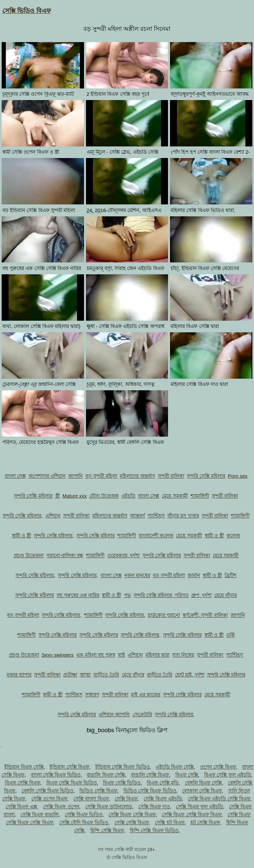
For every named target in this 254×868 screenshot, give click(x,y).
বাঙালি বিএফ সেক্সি (106, 775)
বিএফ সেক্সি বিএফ (23, 783)
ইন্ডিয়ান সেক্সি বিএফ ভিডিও (123, 767)
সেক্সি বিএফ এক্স (21, 807)
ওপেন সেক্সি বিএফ (218, 767)
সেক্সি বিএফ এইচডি (163, 799)
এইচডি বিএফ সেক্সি (175, 767)
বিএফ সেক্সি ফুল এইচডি (228, 775)
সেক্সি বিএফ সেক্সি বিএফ (132, 814)
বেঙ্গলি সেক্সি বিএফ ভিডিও (48, 791)
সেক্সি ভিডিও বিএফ (27, 11)
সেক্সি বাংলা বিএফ (91, 799)
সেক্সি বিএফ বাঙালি (40, 814)
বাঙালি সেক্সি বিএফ (150, 775)
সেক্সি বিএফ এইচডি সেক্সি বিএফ (219, 799)
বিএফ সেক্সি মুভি (163, 783)
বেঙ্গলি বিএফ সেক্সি (203, 783)
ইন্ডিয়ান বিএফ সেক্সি (24, 767)
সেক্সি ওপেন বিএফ (49, 799)
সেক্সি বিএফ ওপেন (61, 807)
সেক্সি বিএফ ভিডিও (84, 814)
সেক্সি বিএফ (126, 799)
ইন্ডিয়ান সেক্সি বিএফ (69, 767)
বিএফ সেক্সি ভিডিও (122, 783)
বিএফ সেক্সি (187, 775)
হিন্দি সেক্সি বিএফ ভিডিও (154, 830)
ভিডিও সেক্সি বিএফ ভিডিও (150, 791)
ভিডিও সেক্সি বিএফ (98, 791)
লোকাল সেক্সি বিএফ (202, 791)
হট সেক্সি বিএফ (205, 822)
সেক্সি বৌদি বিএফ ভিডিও (84, 822)
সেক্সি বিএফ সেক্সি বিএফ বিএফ (192, 814)
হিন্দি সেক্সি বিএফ (107, 830)
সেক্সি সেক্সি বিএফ (132, 822)
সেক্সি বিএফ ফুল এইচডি (199, 807)
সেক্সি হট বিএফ (169, 822)
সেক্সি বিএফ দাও (154, 807)
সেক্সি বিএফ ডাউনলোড (109, 807)
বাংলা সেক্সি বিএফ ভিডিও (56, 775)
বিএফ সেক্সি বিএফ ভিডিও (72, 783)
